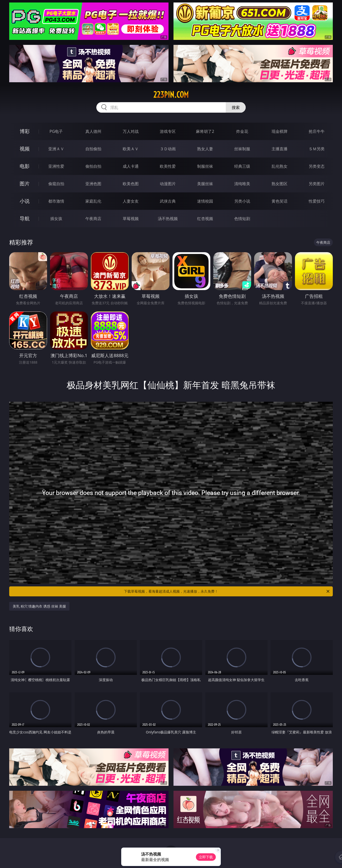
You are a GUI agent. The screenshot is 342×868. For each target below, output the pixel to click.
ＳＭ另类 (317, 149)
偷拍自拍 (93, 166)
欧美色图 (131, 184)
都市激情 (56, 201)
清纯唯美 (242, 184)
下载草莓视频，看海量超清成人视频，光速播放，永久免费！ (227, 591)
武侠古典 (168, 201)
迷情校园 (205, 201)
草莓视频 (131, 219)
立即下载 (206, 857)
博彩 (25, 131)
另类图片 (317, 184)
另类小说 (242, 201)
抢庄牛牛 (317, 131)
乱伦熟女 (280, 166)
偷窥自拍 (56, 184)
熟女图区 (280, 184)
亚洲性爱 (56, 166)
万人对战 (131, 131)
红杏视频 (205, 219)
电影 (25, 166)
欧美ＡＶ (131, 149)
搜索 (236, 107)
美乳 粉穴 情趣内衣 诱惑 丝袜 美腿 (39, 606)
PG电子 (56, 131)
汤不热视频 (168, 219)
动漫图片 (168, 184)
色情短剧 (242, 219)
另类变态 (317, 166)
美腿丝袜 (205, 184)
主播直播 (280, 149)
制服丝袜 (205, 166)
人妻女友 (131, 201)
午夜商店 (93, 219)
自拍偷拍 (93, 149)
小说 (25, 201)
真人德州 (93, 131)
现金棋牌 (280, 131)
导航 (25, 218)
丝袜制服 (242, 149)
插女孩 (56, 219)
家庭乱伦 (93, 201)
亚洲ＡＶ (56, 149)
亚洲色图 (93, 184)
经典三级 (242, 166)
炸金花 (242, 131)
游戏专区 (168, 131)
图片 (25, 184)
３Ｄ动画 (168, 149)
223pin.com (171, 95)
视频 (25, 149)
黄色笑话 (280, 201)
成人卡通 (131, 166)
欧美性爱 (168, 166)
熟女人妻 (205, 149)
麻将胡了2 (205, 131)
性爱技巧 (317, 201)
